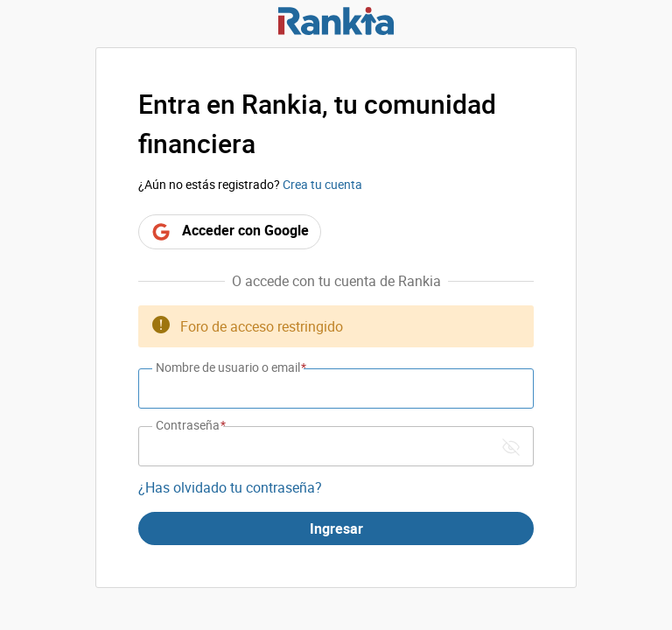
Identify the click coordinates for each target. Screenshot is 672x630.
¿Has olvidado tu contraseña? (230, 487)
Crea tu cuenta (322, 184)
